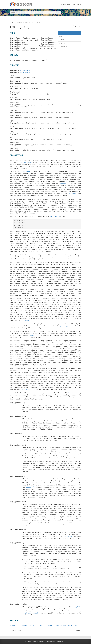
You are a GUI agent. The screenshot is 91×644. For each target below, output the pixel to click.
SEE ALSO (62, 50)
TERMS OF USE (50, 641)
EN (75, 27)
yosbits (28, 641)
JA (79, 27)
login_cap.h (25, 72)
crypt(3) (77, 607)
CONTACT (60, 641)
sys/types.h (25, 70)
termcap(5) (64, 184)
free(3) (71, 393)
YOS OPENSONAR (38, 641)
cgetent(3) (34, 335)
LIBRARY (62, 40)
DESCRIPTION (63, 47)
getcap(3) (73, 194)
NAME (61, 36)
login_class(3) (46, 625)
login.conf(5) (27, 162)
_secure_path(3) (67, 326)
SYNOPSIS (62, 43)
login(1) (25, 320)
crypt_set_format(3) (31, 613)
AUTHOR (77, 4)
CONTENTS (65, 4)
